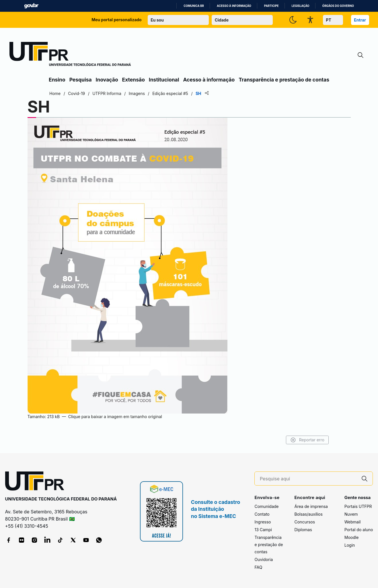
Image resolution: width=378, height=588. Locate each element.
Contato (262, 514)
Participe (271, 6)
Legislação (301, 6)
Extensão (134, 80)
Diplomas (303, 530)
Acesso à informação (234, 6)
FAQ (258, 567)
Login (350, 545)
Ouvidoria (264, 559)
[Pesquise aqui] (308, 479)
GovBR (31, 6)
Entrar (360, 20)
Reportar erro (307, 440)
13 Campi (263, 530)
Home (55, 93)
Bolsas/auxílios (308, 514)
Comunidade (266, 506)
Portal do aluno (359, 530)
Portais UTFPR (358, 506)
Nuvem (351, 514)
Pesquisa (81, 80)
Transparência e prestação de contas (284, 80)
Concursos (305, 522)
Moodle (352, 537)
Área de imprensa (311, 506)
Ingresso (263, 522)
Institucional (164, 80)
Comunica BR (194, 6)
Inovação (107, 80)
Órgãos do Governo (338, 6)
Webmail (353, 522)
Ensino (57, 80)
